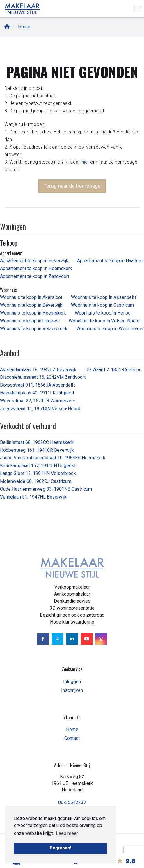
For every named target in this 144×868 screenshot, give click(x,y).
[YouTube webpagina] (87, 639)
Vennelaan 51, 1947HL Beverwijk (33, 497)
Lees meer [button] (67, 833)
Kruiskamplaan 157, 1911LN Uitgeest (38, 466)
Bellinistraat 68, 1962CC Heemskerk (37, 442)
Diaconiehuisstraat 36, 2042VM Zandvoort (43, 377)
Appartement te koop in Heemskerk (36, 268)
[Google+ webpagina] (101, 639)
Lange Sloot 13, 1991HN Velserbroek (38, 473)
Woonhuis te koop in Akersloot (31, 297)
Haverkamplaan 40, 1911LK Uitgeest (37, 393)
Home (72, 729)
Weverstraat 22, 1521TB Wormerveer (38, 401)
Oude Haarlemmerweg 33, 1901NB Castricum (46, 489)
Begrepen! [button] (61, 848)
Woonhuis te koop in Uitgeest (30, 321)
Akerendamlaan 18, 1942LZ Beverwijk (38, 370)
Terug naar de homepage (72, 186)
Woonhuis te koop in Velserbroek (34, 329)
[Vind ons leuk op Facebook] (43, 639)
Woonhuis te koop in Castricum (102, 305)
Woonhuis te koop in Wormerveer (110, 329)
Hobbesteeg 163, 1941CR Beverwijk (37, 450)
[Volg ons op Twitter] (58, 639)
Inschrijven (72, 690)
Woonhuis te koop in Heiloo (103, 313)
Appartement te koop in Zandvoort (35, 276)
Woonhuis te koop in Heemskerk (33, 313)
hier (85, 162)
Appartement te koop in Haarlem (110, 261)
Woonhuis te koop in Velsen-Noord (104, 321)
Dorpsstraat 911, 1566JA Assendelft (38, 385)
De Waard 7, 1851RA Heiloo (113, 370)
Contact (72, 738)
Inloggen (72, 682)
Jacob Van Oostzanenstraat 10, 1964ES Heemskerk (53, 458)
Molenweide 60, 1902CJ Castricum (36, 481)
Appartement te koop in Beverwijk (34, 261)
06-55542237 (72, 802)
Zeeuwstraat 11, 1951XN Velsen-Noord (40, 409)
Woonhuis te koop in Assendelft (104, 297)
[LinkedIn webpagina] (72, 639)
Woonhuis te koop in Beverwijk (31, 305)
